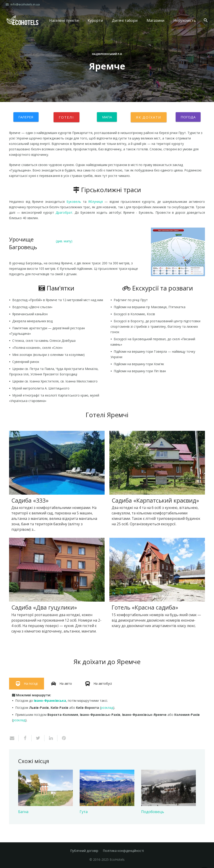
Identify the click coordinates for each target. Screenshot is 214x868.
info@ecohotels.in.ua (25, 4)
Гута (84, 812)
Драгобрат (64, 212)
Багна (23, 812)
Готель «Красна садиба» (145, 607)
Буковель (74, 202)
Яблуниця (96, 202)
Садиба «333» (30, 500)
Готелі (66, 117)
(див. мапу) (64, 241)
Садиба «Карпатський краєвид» (155, 500)
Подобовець (153, 812)
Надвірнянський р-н (107, 54)
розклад (107, 708)
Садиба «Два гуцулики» (44, 607)
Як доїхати (149, 117)
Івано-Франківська (50, 701)
